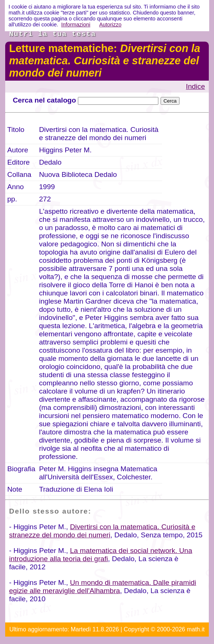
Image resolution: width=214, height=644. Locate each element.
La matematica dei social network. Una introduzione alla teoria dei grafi (101, 555)
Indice (195, 86)
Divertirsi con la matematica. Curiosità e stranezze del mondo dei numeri (102, 531)
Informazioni (76, 25)
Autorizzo (110, 25)
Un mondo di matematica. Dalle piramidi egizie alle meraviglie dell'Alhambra (102, 587)
